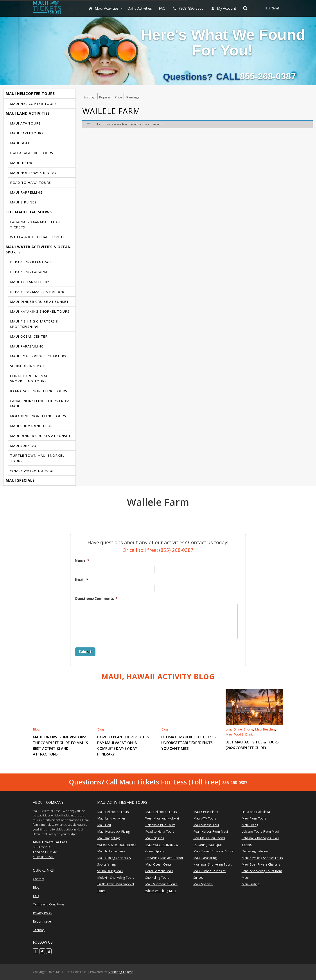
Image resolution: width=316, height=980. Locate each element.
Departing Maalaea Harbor (37, 292)
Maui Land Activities (28, 113)
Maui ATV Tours (25, 123)
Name (82, 560)
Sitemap (39, 930)
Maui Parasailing (27, 346)
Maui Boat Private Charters (38, 356)
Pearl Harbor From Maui (211, 831)
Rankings (133, 97)
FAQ (36, 896)
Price (118, 97)
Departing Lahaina (29, 272)
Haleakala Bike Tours (32, 153)
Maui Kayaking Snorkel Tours (40, 311)
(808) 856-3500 (44, 857)
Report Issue (42, 921)
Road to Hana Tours (31, 182)
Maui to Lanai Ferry (30, 282)
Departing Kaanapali (31, 262)
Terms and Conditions (49, 904)
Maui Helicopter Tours (30, 94)
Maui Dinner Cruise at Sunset (39, 301)
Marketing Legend (121, 972)
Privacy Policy (43, 913)
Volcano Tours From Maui (260, 831)
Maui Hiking (22, 163)
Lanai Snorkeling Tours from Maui (40, 403)
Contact (39, 879)
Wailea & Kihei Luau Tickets (37, 237)
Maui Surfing (23, 445)
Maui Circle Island (206, 812)
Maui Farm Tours (27, 133)
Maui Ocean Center (29, 336)
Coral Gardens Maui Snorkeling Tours (30, 378)
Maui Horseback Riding (33, 173)
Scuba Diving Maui (28, 366)
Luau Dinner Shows (239, 729)
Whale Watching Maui (32, 470)
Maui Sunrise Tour (206, 825)
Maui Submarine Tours (32, 426)
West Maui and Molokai (162, 818)
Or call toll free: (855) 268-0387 (158, 550)
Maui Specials (20, 480)
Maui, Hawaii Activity (158, 676)
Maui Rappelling (26, 192)
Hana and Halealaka (256, 812)
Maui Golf (20, 143)
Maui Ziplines (23, 202)
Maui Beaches (265, 729)
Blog (36, 729)
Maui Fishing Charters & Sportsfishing (34, 324)
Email (82, 580)
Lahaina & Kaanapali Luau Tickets (35, 225)
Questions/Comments (96, 599)
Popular (105, 97)
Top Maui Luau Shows (29, 212)
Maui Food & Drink (239, 734)
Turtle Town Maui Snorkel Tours (37, 458)
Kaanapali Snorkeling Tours (39, 391)
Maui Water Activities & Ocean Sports (38, 249)
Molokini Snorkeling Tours (38, 416)
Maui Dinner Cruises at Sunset (40, 436)
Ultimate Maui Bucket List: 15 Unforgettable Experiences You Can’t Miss (189, 743)
